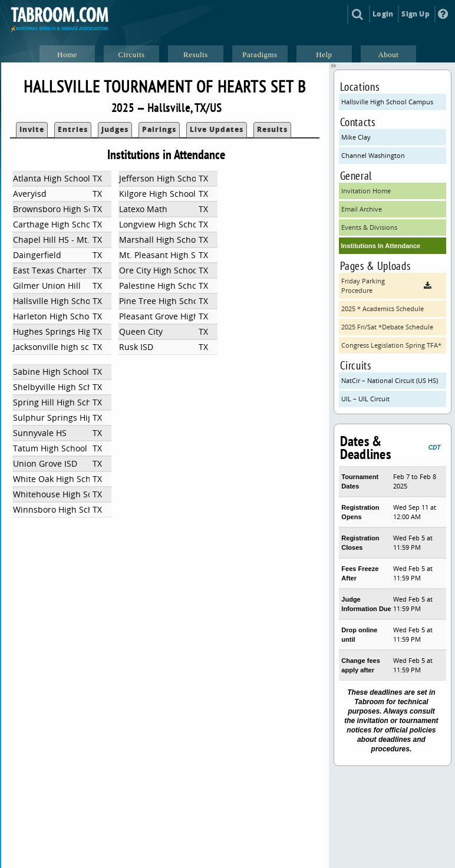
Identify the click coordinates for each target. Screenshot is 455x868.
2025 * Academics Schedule (383, 308)
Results (272, 129)
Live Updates (217, 129)
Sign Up (415, 14)
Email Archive (362, 209)
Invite (32, 129)
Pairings (159, 129)
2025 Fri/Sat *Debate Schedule (387, 327)
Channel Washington (373, 155)
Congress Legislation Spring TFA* (391, 345)
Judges (115, 129)
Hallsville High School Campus (387, 102)
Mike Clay (356, 137)
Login (383, 14)
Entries (73, 129)
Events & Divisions (369, 227)
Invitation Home (366, 191)
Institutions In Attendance (381, 246)
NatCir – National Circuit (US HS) (390, 380)
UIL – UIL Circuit (365, 399)
